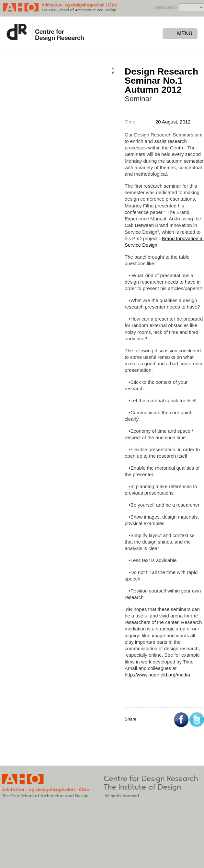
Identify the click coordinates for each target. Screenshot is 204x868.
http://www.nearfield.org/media (157, 675)
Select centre (165, 7)
